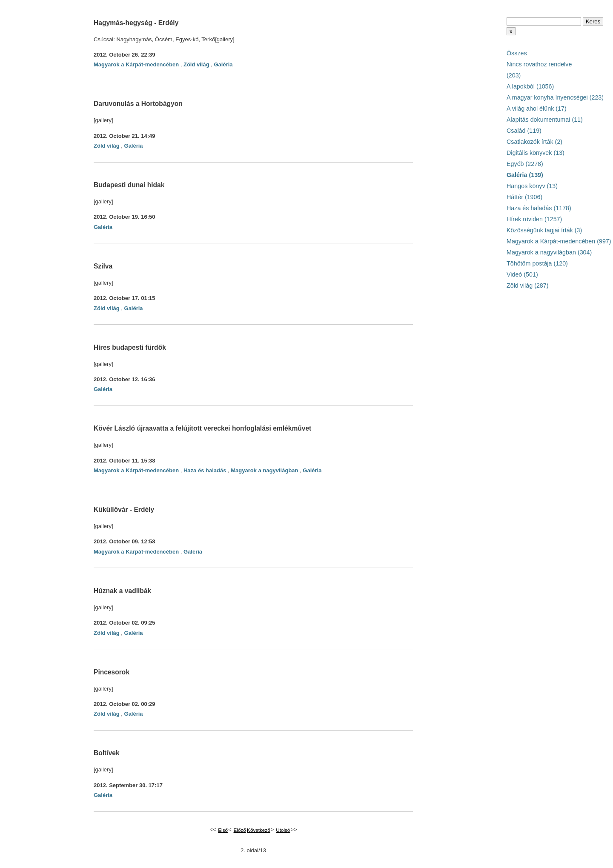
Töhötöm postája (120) (537, 263)
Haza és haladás (205, 470)
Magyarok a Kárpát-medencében (136, 64)
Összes (517, 53)
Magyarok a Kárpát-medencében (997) (559, 241)
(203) (514, 75)
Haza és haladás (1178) (539, 208)
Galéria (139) (525, 175)
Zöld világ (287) (528, 286)
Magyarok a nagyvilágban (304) (549, 252)
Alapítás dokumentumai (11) (545, 120)
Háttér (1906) (524, 197)
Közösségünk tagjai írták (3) (544, 230)
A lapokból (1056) (530, 86)
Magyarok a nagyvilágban (264, 470)
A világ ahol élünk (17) (537, 108)
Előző (240, 830)
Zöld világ (196, 64)
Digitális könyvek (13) (536, 153)
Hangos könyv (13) (532, 186)
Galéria (223, 64)
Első (223, 830)
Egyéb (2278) (525, 164)
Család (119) (524, 131)
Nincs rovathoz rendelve (539, 64)
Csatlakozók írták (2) (534, 142)
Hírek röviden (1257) (534, 219)
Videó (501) (522, 274)
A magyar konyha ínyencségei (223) (555, 97)
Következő (259, 830)
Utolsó (283, 830)
